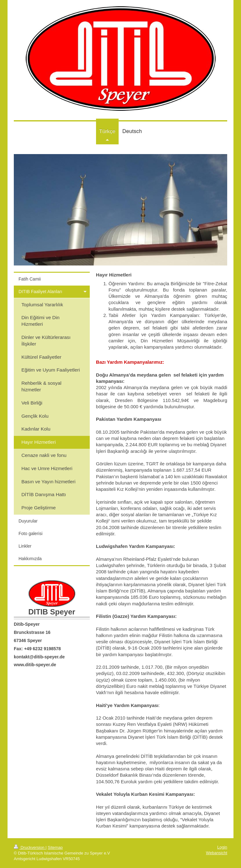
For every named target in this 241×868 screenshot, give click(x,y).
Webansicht (217, 853)
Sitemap (55, 847)
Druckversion (30, 847)
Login (222, 847)
